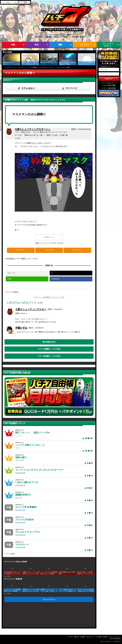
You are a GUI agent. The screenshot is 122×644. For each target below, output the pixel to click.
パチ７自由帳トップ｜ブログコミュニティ (41, 67)
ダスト (18, 448)
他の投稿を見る (49, 342)
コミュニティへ (49, 599)
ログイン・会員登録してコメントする (49, 297)
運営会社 (77, 637)
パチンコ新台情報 (109, 88)
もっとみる (7, 576)
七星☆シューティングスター (33, 129)
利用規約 (105, 637)
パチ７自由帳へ (10, 554)
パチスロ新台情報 (109, 85)
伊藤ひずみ (21, 328)
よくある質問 (98, 637)
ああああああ (20, 473)
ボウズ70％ (20, 460)
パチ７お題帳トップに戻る (49, 349)
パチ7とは (70, 637)
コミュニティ (22, 67)
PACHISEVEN (117, 639)
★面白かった (49, 237)
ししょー (19, 436)
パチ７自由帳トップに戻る (49, 356)
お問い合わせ (90, 637)
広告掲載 (83, 637)
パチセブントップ (10, 67)
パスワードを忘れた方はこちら (109, 83)
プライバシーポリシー (115, 637)
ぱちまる (19, 498)
